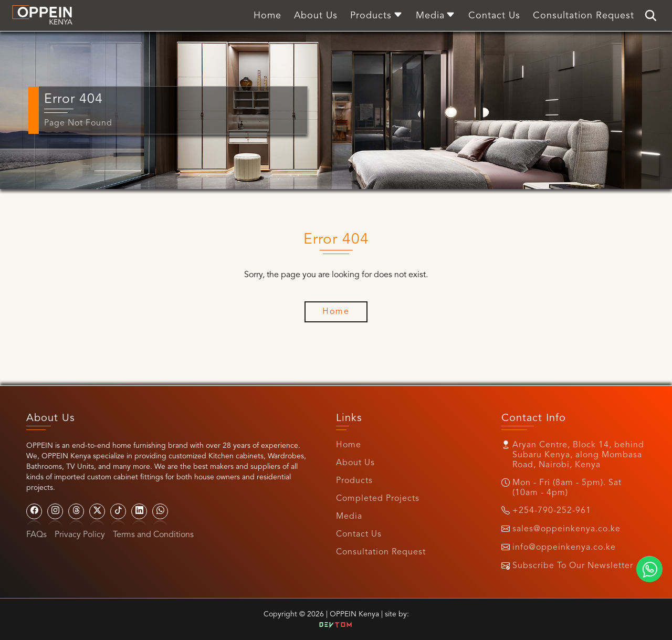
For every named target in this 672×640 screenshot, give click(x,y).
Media (349, 517)
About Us (355, 463)
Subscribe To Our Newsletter (573, 566)
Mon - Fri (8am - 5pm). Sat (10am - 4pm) (567, 488)
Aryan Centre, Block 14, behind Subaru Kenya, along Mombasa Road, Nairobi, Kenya (578, 455)
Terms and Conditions (153, 535)
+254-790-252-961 (552, 511)
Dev (336, 626)
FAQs (36, 535)
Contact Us (359, 534)
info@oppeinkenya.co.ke (564, 548)
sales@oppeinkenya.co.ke (566, 529)
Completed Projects (378, 499)
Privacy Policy (80, 535)
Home (349, 445)
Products (354, 481)
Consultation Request (381, 552)
